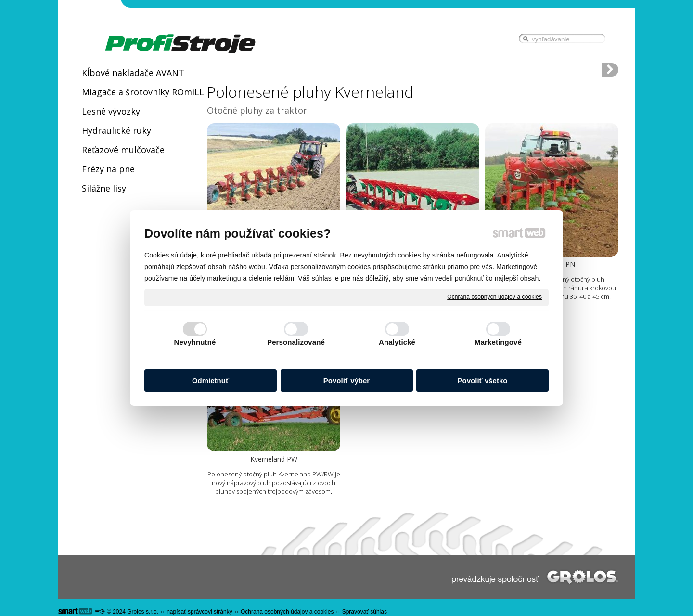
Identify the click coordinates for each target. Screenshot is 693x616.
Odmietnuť (211, 380)
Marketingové (498, 342)
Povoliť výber (346, 380)
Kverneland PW (274, 459)
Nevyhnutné (195, 342)
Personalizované (296, 342)
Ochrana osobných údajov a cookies (494, 297)
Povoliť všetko (483, 380)
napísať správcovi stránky (199, 612)
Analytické (397, 342)
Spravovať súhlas (365, 612)
